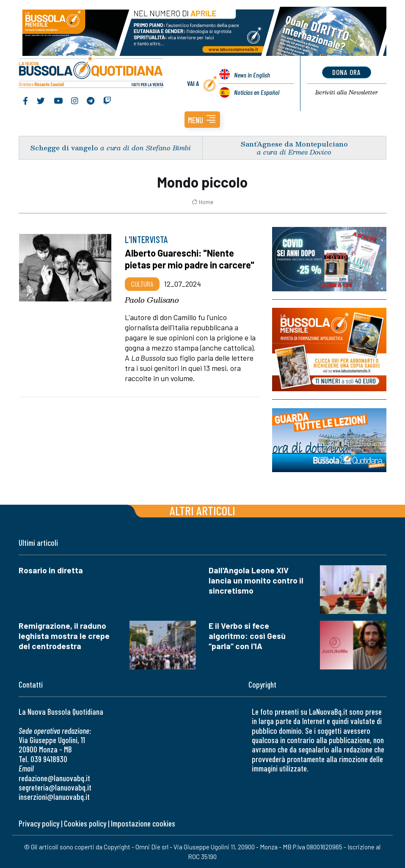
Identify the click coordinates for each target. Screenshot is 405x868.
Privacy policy (39, 823)
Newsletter (346, 92)
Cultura (142, 284)
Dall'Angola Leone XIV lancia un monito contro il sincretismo (256, 580)
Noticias (257, 92)
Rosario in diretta (51, 570)
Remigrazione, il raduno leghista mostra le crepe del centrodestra (64, 636)
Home (202, 202)
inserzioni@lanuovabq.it (54, 797)
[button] (202, 120)
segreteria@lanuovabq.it (55, 787)
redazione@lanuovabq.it (54, 778)
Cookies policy (85, 823)
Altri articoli (202, 510)
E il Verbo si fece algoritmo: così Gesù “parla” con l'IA (247, 636)
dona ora (346, 72)
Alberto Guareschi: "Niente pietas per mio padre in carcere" (190, 259)
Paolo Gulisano (152, 299)
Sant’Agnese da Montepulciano (294, 143)
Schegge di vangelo (64, 148)
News (252, 75)
